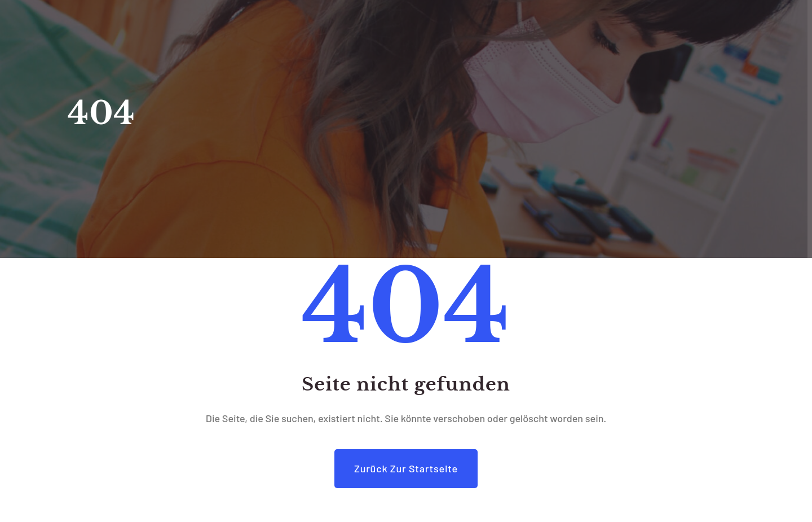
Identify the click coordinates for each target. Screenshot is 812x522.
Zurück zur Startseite (406, 468)
